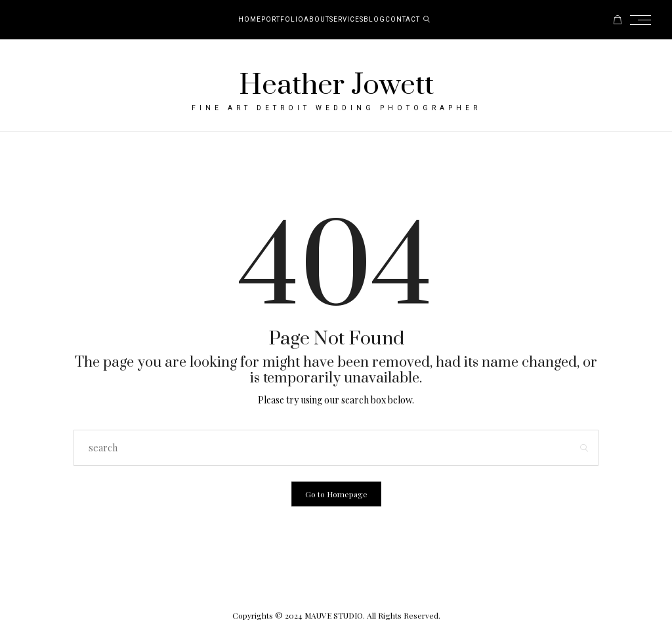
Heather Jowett (336, 85)
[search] (427, 20)
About (317, 20)
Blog (374, 20)
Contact (403, 20)
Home (250, 20)
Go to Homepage (336, 494)
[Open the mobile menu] (644, 20)
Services (346, 20)
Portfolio (283, 20)
